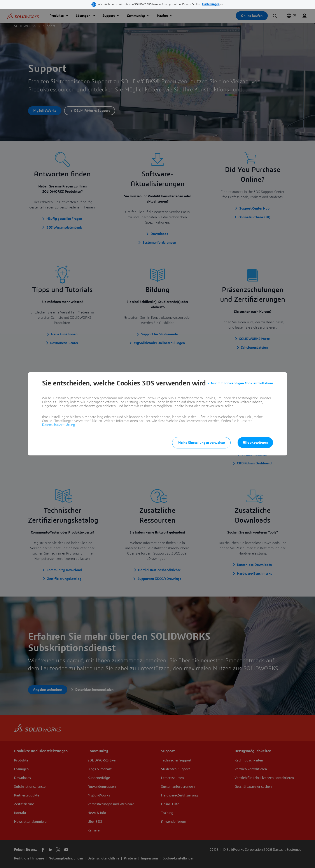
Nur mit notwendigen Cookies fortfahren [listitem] (242, 383)
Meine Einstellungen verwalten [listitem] (201, 443)
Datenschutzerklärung (59, 425)
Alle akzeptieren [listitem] (255, 443)
